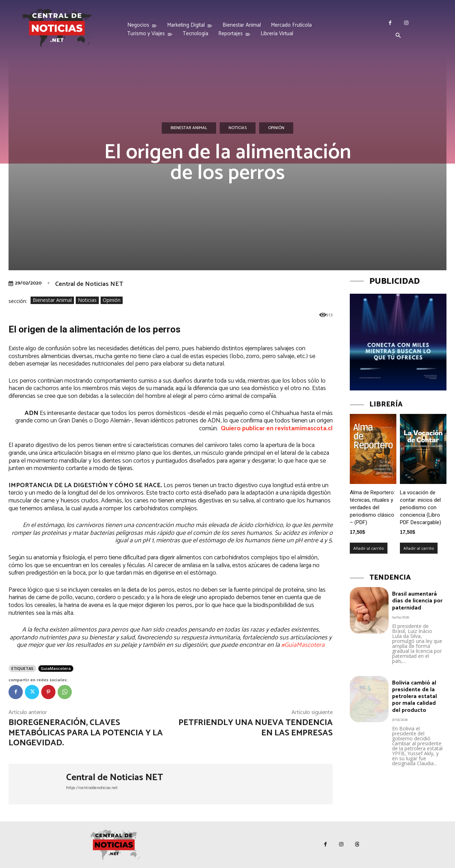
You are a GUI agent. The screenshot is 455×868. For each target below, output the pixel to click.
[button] (398, 36)
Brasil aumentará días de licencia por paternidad (417, 601)
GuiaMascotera (56, 668)
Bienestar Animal (189, 128)
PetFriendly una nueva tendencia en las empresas (256, 728)
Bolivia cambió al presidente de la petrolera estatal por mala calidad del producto (414, 697)
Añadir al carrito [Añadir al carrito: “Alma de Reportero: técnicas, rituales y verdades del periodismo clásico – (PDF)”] (369, 548)
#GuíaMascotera (303, 645)
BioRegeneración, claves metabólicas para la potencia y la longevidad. (86, 733)
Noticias (238, 128)
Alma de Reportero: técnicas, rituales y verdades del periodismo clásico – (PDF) (372, 507)
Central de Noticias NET (89, 284)
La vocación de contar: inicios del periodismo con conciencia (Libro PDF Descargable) (421, 507)
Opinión (276, 128)
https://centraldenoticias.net (92, 788)
